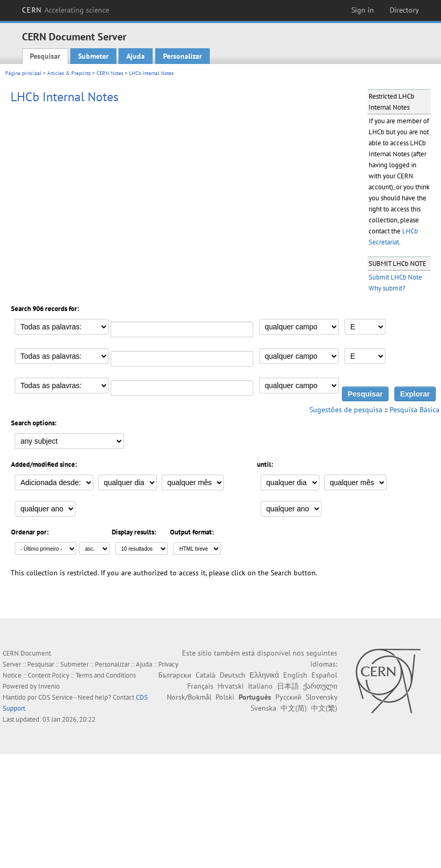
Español (324, 675)
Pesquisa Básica (415, 410)
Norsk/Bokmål (189, 697)
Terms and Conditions (106, 675)
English (295, 675)
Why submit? (387, 288)
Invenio (49, 686)
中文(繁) (324, 708)
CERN (66, 10)
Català (206, 675)
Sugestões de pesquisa (346, 410)
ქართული (320, 686)
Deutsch (233, 675)
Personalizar (182, 56)
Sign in (363, 10)
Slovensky (321, 697)
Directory (404, 10)
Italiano (260, 686)
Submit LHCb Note (395, 277)
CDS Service (56, 697)
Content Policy (49, 675)
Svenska (263, 708)
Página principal (23, 73)
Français (200, 686)
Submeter (93, 56)
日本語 (288, 686)
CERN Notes (110, 73)
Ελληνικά (264, 675)
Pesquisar (45, 56)
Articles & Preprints (69, 73)
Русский (288, 697)
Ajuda (136, 56)
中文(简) (294, 708)
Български (175, 675)
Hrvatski (231, 686)
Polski (225, 697)
